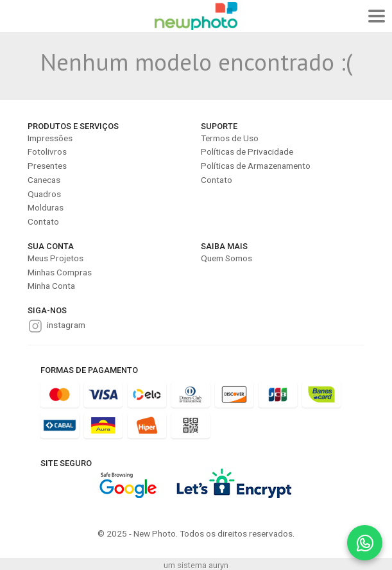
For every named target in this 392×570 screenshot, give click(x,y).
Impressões (50, 138)
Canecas (44, 180)
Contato (43, 221)
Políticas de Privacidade (247, 151)
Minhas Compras (60, 272)
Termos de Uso (230, 138)
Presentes (47, 166)
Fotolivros (47, 151)
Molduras (46, 207)
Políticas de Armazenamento (256, 166)
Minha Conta (51, 286)
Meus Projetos (55, 258)
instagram (66, 325)
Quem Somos (226, 258)
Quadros (44, 194)
